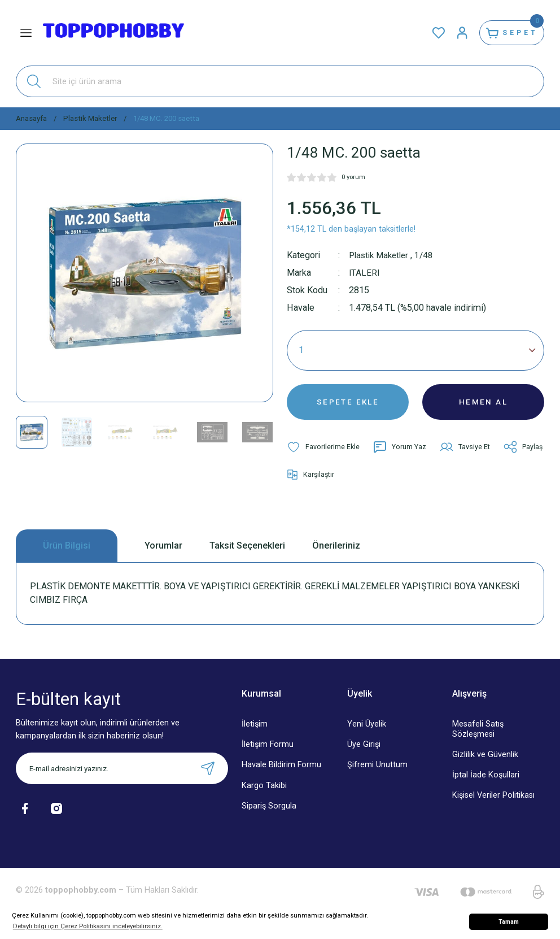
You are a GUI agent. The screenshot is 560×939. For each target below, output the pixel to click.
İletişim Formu (268, 752)
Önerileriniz (336, 553)
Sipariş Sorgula (269, 813)
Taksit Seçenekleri (247, 553)
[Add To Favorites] (323, 452)
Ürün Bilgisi (67, 553)
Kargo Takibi (264, 793)
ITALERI (365, 273)
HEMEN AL (484, 404)
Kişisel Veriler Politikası (493, 803)
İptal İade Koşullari (486, 782)
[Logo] (113, 33)
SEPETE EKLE (348, 404)
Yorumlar (163, 553)
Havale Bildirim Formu (281, 773)
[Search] (280, 81)
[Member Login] (452, 33)
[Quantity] (415, 350)
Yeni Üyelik (367, 732)
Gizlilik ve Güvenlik (485, 762)
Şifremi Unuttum (377, 773)
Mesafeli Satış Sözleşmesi (478, 737)
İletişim (255, 732)
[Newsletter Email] (122, 776)
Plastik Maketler (381, 255)
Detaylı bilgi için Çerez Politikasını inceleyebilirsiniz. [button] (88, 926)
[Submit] (208, 776)
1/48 (430, 255)
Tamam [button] (509, 922)
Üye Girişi (364, 752)
